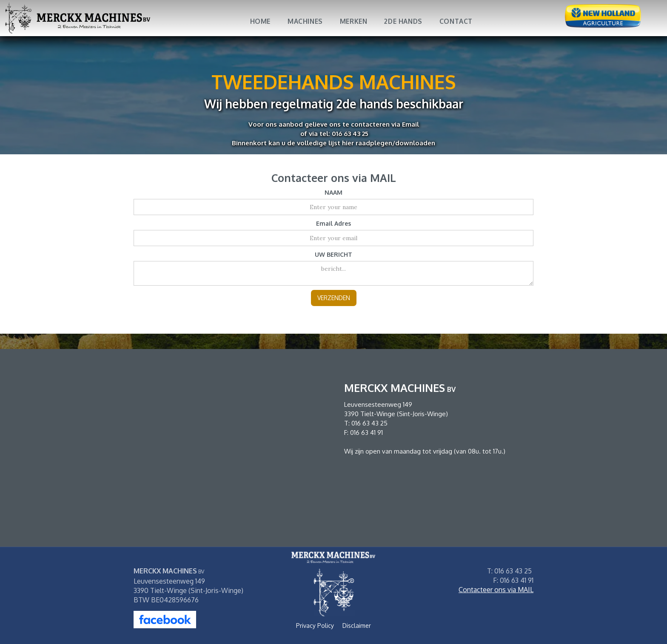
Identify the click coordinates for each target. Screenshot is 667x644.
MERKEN (354, 21)
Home (260, 21)
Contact (456, 21)
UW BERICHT (333, 254)
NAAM (333, 192)
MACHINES (305, 21)
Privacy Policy (315, 626)
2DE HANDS (403, 21)
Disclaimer (357, 626)
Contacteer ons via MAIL (496, 590)
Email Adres (333, 223)
